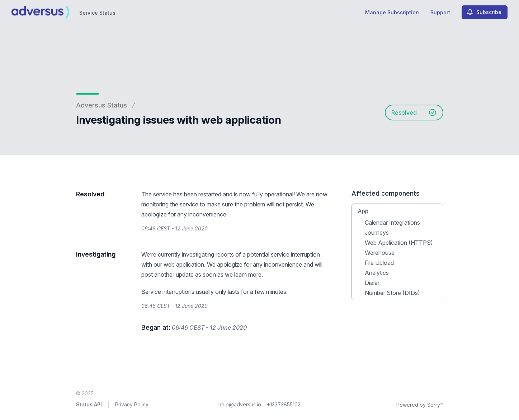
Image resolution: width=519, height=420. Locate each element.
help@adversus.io (240, 404)
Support (440, 12)
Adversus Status (102, 105)
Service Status (97, 13)
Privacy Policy (132, 404)
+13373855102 (284, 404)
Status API (89, 404)
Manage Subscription (392, 12)
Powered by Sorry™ (420, 405)
